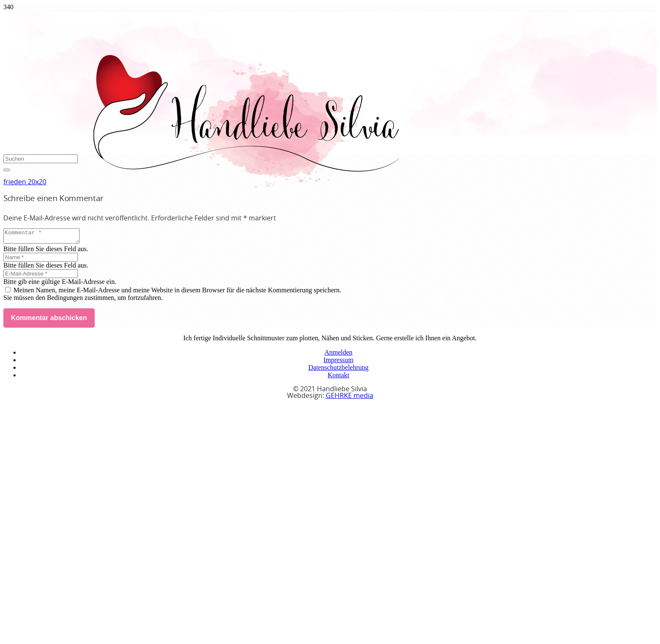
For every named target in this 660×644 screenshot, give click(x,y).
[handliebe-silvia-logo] (246, 186)
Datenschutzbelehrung (338, 370)
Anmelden (339, 355)
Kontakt (338, 378)
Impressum (338, 362)
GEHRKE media (350, 398)
